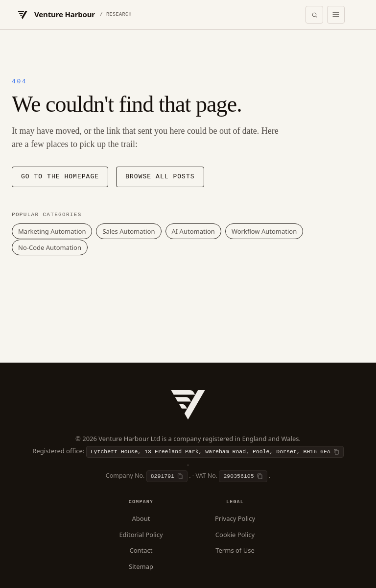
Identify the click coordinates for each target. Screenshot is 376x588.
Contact (141, 550)
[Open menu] (336, 15)
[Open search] (314, 15)
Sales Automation (129, 231)
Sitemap (141, 566)
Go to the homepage (60, 177)
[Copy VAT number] (243, 476)
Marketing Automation (52, 231)
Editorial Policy (141, 535)
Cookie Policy (235, 535)
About (141, 518)
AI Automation (193, 231)
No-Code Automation (50, 247)
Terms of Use (235, 550)
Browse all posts (160, 177)
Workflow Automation (264, 231)
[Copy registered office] (215, 452)
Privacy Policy (235, 518)
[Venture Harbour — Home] (74, 15)
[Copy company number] (167, 476)
